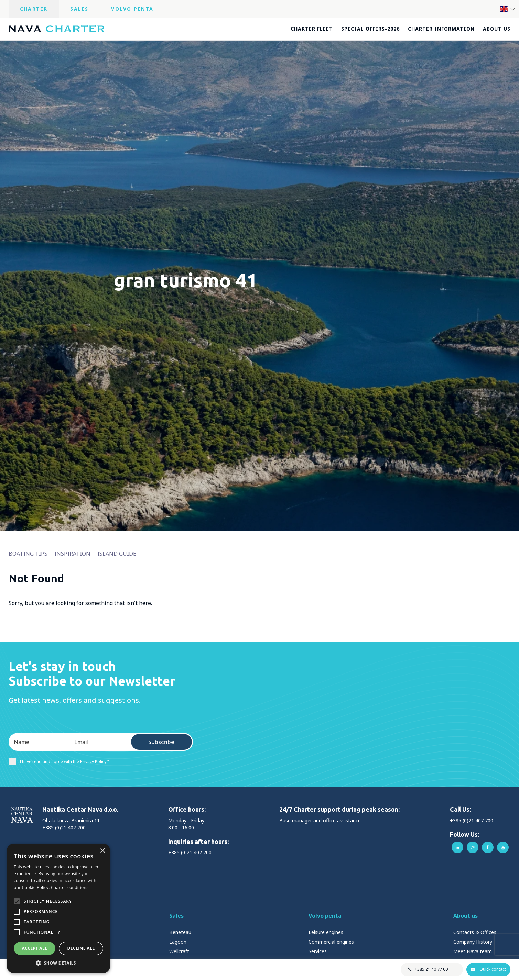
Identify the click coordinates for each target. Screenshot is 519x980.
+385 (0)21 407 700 (64, 828)
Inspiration (72, 554)
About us (497, 29)
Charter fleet (312, 29)
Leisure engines (326, 932)
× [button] (102, 851)
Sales (79, 9)
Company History (473, 942)
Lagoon (178, 942)
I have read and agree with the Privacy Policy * (59, 761)
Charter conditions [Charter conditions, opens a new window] (70, 887)
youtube (503, 847)
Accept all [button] (35, 948)
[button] (58, 963)
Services (318, 951)
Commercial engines (331, 942)
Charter (34, 9)
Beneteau (180, 932)
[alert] (58, 908)
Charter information (441, 29)
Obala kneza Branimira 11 (71, 820)
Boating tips (28, 554)
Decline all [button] (81, 948)
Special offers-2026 (370, 29)
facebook (488, 847)
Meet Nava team (473, 951)
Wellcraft (179, 951)
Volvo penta (325, 916)
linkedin (457, 847)
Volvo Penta (132, 9)
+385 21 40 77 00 (431, 969)
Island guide (117, 554)
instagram (473, 847)
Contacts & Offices (475, 932)
